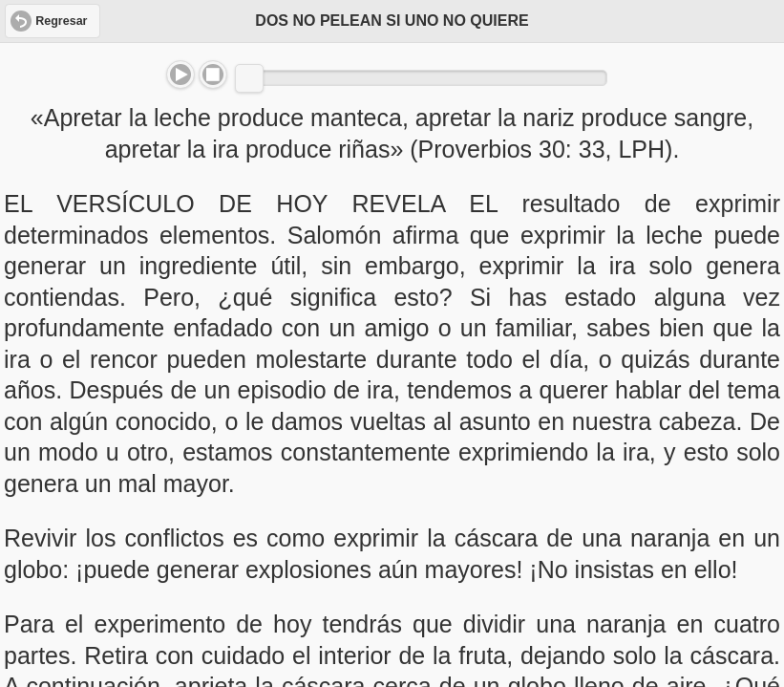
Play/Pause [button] (180, 75)
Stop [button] (213, 75)
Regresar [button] (61, 21)
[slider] (249, 78)
